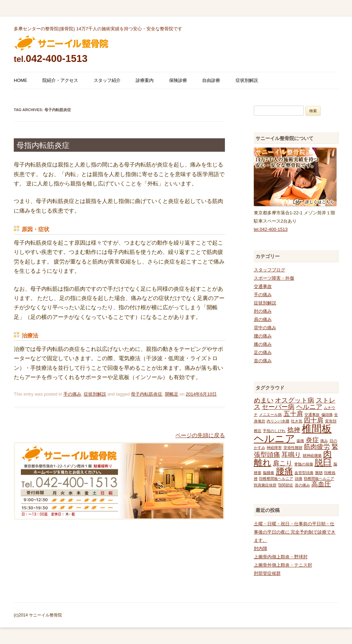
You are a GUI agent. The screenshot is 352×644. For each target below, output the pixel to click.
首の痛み (263, 361)
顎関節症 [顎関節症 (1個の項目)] (286, 485)
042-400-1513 (51, 58)
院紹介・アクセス (60, 80)
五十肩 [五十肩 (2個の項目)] (293, 414)
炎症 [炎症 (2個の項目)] (312, 440)
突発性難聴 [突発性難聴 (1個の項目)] (293, 448)
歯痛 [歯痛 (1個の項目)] (300, 441)
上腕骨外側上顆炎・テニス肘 (283, 565)
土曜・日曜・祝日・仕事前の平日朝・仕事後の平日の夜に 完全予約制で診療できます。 (295, 532)
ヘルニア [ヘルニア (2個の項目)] (309, 407)
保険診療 (178, 80)
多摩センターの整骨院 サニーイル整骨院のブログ (61, 43)
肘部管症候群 (267, 573)
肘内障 (261, 549)
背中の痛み (265, 328)
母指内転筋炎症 (43, 145)
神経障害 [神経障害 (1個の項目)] (274, 448)
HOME (20, 80)
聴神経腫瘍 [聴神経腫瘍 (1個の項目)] (312, 455)
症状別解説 (247, 80)
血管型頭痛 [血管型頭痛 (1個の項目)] (304, 473)
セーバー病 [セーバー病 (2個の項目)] (278, 407)
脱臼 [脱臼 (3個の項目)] (323, 463)
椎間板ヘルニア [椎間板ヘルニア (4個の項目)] (293, 433)
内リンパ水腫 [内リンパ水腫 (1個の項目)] (278, 421)
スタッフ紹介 (107, 80)
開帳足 (172, 394)
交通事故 (263, 286)
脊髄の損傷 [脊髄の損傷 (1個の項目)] (304, 464)
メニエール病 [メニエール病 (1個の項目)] (270, 415)
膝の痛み (263, 344)
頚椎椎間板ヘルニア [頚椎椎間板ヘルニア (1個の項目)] (276, 479)
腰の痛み (263, 336)
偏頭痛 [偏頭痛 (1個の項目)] (327, 415)
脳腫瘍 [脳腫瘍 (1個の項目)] (268, 473)
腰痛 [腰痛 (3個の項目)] (284, 471)
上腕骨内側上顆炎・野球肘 (281, 557)
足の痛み (263, 352)
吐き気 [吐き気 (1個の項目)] (297, 421)
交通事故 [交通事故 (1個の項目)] (312, 415)
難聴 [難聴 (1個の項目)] (319, 473)
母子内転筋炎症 (147, 394)
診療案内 (145, 80)
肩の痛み (263, 319)
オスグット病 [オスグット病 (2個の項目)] (294, 400)
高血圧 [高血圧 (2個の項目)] (321, 484)
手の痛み (72, 394)
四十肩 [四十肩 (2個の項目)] (314, 420)
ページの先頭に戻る (200, 435)
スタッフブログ (270, 270)
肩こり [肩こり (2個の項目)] (283, 463)
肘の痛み (263, 311)
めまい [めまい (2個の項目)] (264, 400)
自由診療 (211, 80)
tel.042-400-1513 (271, 229)
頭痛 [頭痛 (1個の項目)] (299, 479)
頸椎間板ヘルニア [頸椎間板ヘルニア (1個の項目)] (319, 479)
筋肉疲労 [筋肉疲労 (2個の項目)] (317, 447)
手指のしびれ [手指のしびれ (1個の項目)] (274, 431)
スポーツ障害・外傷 (274, 278)
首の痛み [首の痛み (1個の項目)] (302, 485)
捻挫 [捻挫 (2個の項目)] (294, 430)
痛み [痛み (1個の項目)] (324, 441)
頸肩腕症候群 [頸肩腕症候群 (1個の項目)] (265, 485)
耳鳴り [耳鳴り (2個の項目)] (291, 455)
